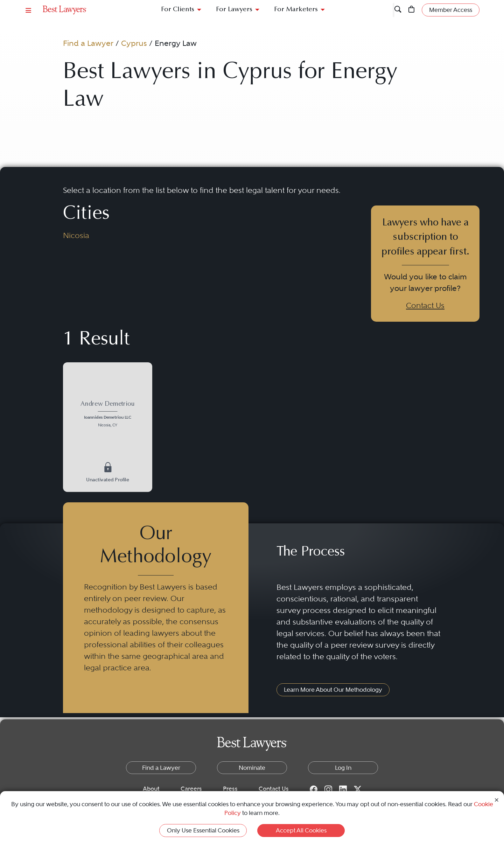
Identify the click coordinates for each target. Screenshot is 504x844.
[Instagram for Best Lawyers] (328, 789)
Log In (343, 768)
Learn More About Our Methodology (333, 690)
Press (230, 789)
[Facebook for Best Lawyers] (314, 789)
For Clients (178, 10)
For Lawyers (234, 10)
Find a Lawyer (88, 43)
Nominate (252, 768)
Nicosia (76, 235)
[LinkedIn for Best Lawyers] (343, 789)
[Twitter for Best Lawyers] (358, 789)
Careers (191, 789)
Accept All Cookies (301, 830)
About (151, 789)
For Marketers (296, 10)
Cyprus (134, 43)
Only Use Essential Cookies (203, 830)
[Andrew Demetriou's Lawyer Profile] (107, 415)
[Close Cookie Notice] (497, 799)
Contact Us (425, 305)
